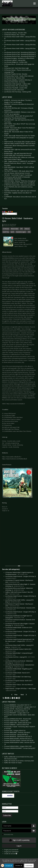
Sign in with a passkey (19, 840)
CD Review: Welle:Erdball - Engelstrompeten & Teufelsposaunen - (19, 573)
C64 (29, 232)
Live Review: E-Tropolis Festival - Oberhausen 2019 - (19, 581)
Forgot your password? (11, 850)
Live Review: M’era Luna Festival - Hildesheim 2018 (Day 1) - (19, 589)
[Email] (10, 811)
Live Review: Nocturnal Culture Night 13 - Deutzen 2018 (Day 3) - (20, 585)
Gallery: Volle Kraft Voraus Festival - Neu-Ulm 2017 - (19, 593)
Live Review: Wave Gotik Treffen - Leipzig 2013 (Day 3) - (19, 646)
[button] (3, 698)
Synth (12, 232)
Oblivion (27, 229)
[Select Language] (10, 214)
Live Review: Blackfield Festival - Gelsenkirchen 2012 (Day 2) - (20, 666)
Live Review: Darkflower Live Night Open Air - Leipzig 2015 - (19, 617)
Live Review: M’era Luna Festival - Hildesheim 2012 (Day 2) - (19, 662)
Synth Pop (6, 232)
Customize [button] (29, 866)
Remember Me (9, 834)
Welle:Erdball (15, 229)
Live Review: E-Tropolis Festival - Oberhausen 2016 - (19, 605)
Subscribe (7, 815)
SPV (21, 229)
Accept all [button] (9, 866)
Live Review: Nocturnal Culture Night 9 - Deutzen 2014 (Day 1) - (20, 625)
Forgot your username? (11, 852)
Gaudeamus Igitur (21, 232)
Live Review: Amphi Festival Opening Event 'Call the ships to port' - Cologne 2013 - (20, 641)
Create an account (11, 854)
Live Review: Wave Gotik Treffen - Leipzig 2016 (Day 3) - (19, 601)
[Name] (10, 808)
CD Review (6, 229)
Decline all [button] (19, 866)
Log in (19, 846)
